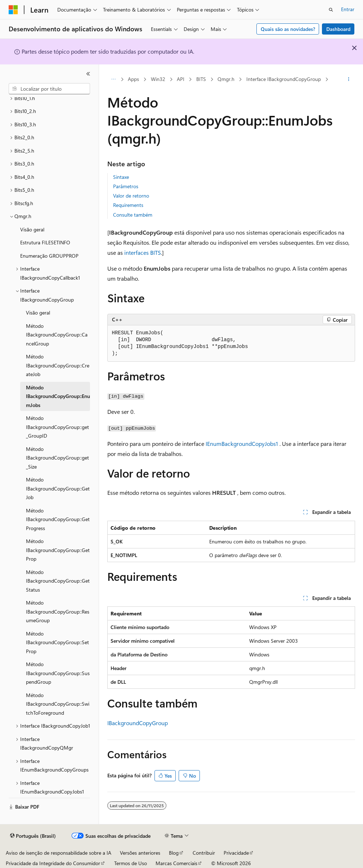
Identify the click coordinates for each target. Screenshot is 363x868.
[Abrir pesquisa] (331, 10)
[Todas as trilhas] (114, 80)
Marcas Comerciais (176, 863)
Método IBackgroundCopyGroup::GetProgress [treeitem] (58, 519)
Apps (133, 79)
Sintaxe (121, 177)
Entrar (348, 9)
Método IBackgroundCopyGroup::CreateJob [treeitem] (58, 365)
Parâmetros (126, 186)
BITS (201, 79)
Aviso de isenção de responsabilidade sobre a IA (59, 853)
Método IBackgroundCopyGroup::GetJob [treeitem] (58, 488)
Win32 (158, 79)
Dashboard (338, 29)
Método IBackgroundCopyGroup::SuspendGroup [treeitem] (58, 673)
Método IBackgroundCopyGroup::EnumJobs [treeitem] (58, 396)
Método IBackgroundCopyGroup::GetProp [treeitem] (58, 550)
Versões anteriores (140, 853)
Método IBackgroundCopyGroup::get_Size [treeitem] (57, 458)
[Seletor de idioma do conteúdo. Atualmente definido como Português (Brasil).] (33, 836)
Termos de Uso (131, 863)
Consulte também (133, 215)
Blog (174, 853)
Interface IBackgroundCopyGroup (284, 79)
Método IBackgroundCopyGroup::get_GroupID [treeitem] (57, 427)
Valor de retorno (131, 196)
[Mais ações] (348, 80)
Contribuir (204, 853)
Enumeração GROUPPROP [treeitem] (49, 256)
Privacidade (236, 853)
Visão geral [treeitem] (32, 229)
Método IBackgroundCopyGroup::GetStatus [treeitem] (58, 581)
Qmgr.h (226, 79)
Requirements (128, 205)
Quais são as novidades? (288, 29)
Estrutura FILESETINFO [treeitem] (45, 242)
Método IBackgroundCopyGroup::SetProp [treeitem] (57, 642)
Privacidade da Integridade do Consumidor (53, 863)
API (181, 79)
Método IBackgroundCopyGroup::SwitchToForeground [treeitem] (58, 704)
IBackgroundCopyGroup (138, 723)
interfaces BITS (143, 252)
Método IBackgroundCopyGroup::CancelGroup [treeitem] (57, 335)
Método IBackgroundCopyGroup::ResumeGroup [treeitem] (58, 611)
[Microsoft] (13, 10)
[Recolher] (88, 74)
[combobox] (49, 89)
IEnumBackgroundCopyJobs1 (242, 444)
